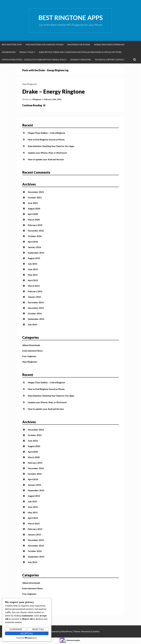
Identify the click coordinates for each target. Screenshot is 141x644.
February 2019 (35, 225)
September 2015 (36, 253)
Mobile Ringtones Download (109, 45)
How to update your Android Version (46, 159)
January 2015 (34, 297)
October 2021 (35, 197)
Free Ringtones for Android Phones (45, 45)
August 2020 (34, 208)
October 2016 (35, 236)
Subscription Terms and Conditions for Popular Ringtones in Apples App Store (80, 52)
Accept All (27, 633)
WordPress (67, 631)
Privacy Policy (27, 52)
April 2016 (33, 242)
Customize (16, 629)
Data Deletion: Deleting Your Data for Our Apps (51, 146)
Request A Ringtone (81, 60)
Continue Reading (34, 105)
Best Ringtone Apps (71, 18)
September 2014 (36, 319)
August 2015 (34, 258)
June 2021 (33, 203)
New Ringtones (30, 84)
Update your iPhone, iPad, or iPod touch (47, 153)
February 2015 (35, 291)
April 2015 (33, 280)
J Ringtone (36, 99)
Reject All (38, 629)
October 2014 (35, 313)
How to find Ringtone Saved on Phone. (46, 139)
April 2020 (33, 214)
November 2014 (36, 308)
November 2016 (36, 231)
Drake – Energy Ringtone (54, 92)
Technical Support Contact (110, 60)
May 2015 (33, 275)
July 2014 (32, 324)
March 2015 (34, 286)
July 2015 (32, 264)
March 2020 (34, 220)
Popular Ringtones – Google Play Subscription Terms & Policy (34, 60)
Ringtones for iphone (79, 45)
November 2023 (36, 192)
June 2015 (33, 269)
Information (9, 52)
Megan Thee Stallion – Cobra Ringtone (46, 133)
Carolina (95, 631)
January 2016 (34, 247)
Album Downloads (31, 345)
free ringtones (29, 356)
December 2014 (36, 302)
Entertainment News (32, 351)
